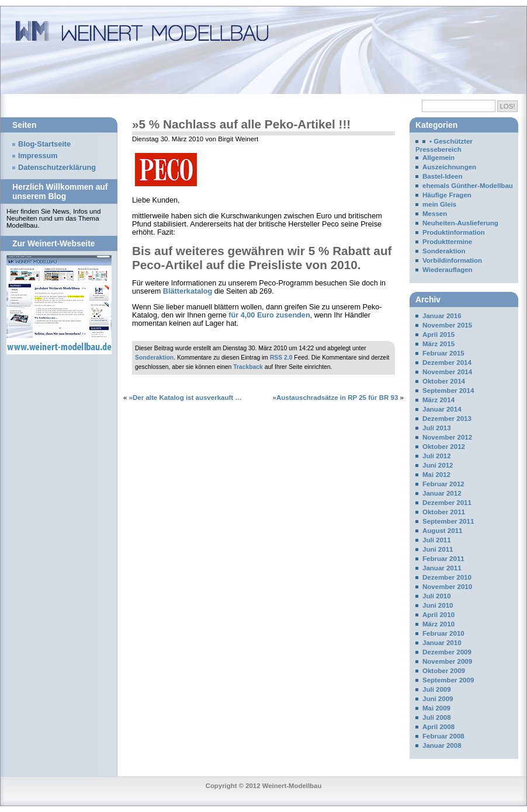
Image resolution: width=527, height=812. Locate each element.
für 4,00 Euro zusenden (269, 315)
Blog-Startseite (44, 144)
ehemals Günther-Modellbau (468, 186)
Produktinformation (454, 232)
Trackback (248, 367)
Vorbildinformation (452, 260)
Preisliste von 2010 (303, 265)
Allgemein (438, 158)
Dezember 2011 (447, 503)
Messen (435, 214)
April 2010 (438, 615)
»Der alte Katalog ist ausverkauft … (186, 398)
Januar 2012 (442, 493)
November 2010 (447, 587)
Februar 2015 (443, 353)
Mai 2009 (436, 708)
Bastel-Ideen (442, 176)
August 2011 (442, 531)
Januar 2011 (442, 568)
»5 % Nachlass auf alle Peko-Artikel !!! (241, 124)
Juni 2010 (438, 605)
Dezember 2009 (447, 652)
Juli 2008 (437, 717)
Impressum (38, 156)
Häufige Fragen (447, 195)
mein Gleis (439, 204)
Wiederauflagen (448, 270)
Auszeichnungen (449, 167)
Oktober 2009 (444, 671)
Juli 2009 (437, 689)
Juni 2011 (438, 549)
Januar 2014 (442, 409)
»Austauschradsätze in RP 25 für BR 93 (336, 398)
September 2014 (448, 391)
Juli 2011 (437, 540)
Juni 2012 (438, 465)
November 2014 (447, 372)
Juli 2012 (437, 456)
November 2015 (447, 325)
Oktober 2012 (444, 447)
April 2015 (438, 334)
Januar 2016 (442, 316)
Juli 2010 (437, 596)
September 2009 (448, 680)
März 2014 (438, 400)
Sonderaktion (154, 358)
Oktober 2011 (444, 512)
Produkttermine (447, 242)
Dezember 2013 (447, 419)
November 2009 (447, 661)
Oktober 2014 (444, 381)
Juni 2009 (438, 699)
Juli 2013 (437, 428)
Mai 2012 (436, 475)
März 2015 (438, 344)
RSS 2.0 (281, 358)
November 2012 (447, 437)
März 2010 (438, 624)
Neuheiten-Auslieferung (460, 223)
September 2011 (448, 521)
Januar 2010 (442, 643)
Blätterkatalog (188, 291)
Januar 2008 (442, 745)
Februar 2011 (443, 559)
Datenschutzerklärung (57, 168)
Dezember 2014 (447, 363)
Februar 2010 (443, 633)
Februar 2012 (443, 484)
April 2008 (438, 727)
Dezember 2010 (447, 577)
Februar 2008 (443, 736)
